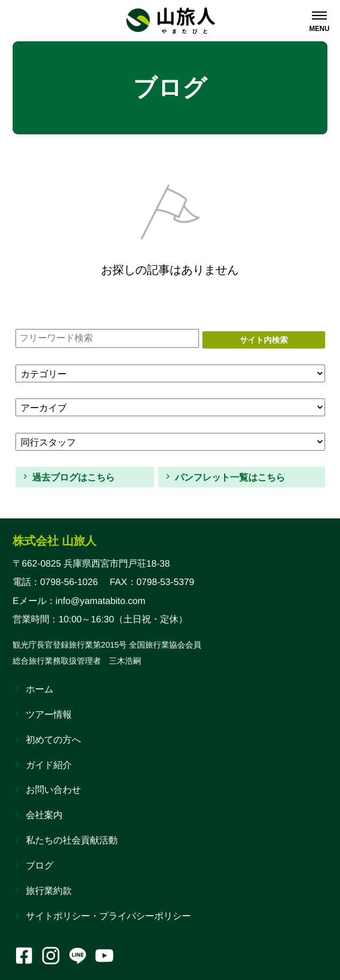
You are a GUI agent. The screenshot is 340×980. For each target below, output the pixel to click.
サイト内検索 (264, 340)
